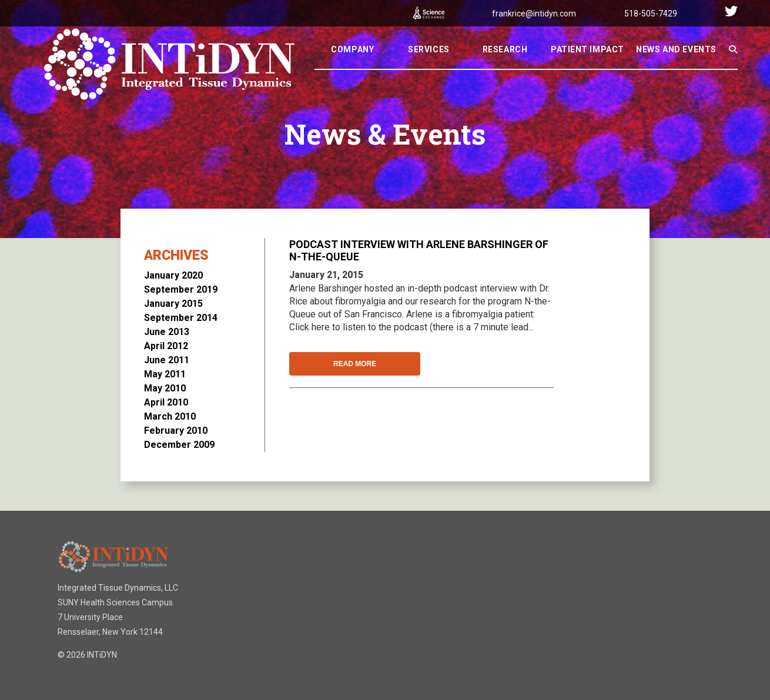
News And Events (676, 65)
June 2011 (167, 360)
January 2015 (173, 304)
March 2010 (170, 416)
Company (352, 65)
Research (505, 65)
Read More (355, 364)
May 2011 (165, 374)
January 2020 (173, 275)
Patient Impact (587, 65)
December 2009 (179, 445)
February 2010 (176, 431)
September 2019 (181, 289)
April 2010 (166, 402)
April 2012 (166, 346)
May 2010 (165, 388)
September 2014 (181, 318)
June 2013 (167, 332)
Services (428, 65)
